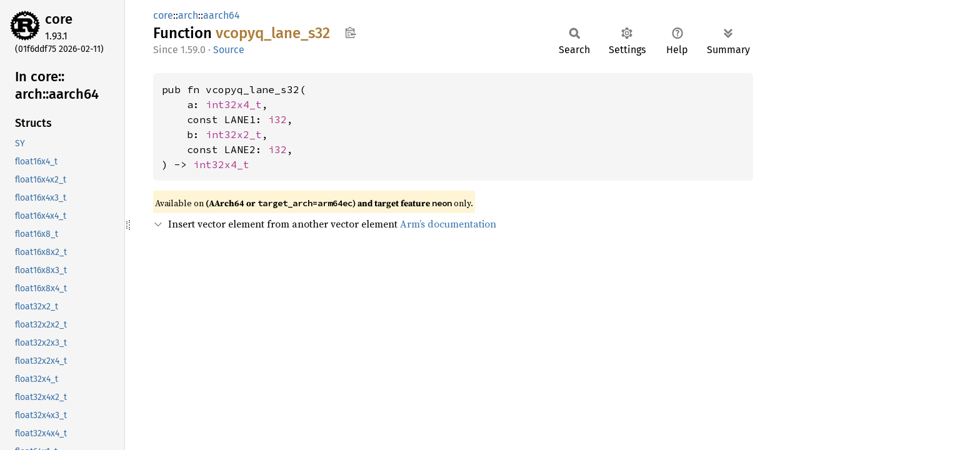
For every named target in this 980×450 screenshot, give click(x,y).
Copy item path (350, 32)
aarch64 (222, 15)
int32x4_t (234, 104)
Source (229, 50)
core (59, 19)
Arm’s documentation (448, 224)
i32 (277, 119)
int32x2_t (234, 134)
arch (188, 15)
